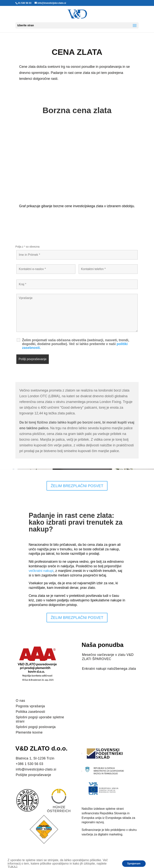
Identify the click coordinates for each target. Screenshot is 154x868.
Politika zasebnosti (30, 712)
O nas (20, 701)
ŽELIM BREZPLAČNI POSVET (77, 486)
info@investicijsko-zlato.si (36, 769)
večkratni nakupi (41, 571)
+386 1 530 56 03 (30, 764)
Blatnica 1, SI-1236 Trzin (35, 758)
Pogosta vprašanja (30, 706)
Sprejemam (133, 864)
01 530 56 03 (25, 3)
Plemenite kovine (29, 732)
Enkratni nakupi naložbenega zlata (109, 669)
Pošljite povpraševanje (33, 775)
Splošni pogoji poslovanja (36, 727)
